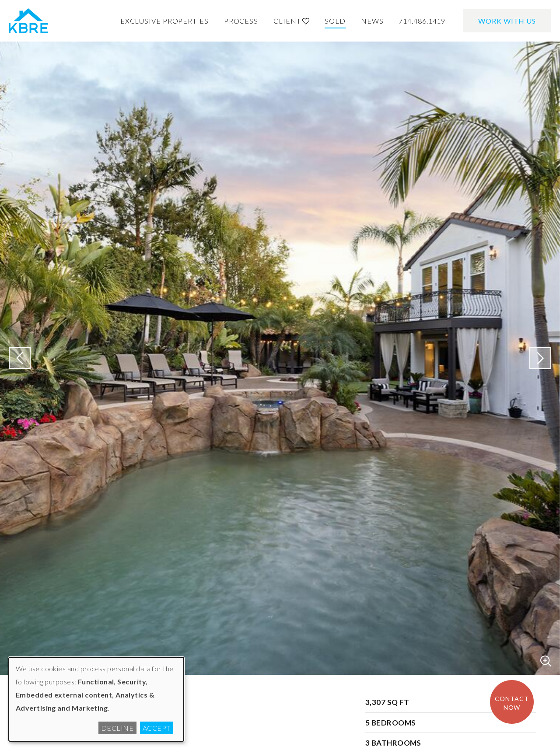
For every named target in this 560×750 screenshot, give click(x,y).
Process (241, 21)
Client (291, 21)
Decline (117, 728)
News (372, 21)
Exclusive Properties (164, 21)
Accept (157, 728)
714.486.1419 (422, 21)
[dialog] (96, 699)
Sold (335, 21)
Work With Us (507, 21)
